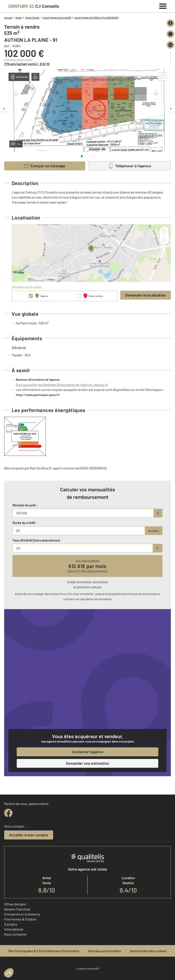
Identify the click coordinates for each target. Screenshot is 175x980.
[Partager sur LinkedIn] (170, 45)
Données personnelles (104, 951)
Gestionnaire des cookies (148, 951)
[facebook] (8, 813)
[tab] (82, 156)
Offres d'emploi (15, 904)
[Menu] (163, 6)
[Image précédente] (4, 109)
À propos (11, 924)
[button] (35, 77)
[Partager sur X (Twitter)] (170, 34)
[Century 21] (34, 6)
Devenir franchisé (17, 909)
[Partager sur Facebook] (170, 23)
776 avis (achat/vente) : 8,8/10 (27, 64)
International (14, 929)
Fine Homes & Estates (20, 919)
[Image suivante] (171, 109)
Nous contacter (16, 934)
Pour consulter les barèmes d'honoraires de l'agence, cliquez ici (62, 385)
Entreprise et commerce (22, 914)
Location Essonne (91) (87, 969)
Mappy (52, 279)
